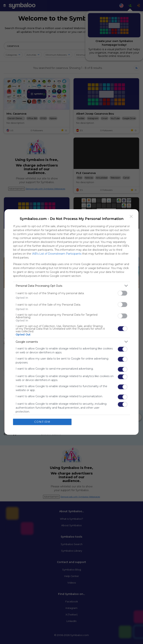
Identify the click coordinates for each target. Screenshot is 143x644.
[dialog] (71, 322)
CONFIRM (42, 422)
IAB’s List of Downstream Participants (57, 254)
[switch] (123, 293)
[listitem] (71, 286)
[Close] (131, 217)
